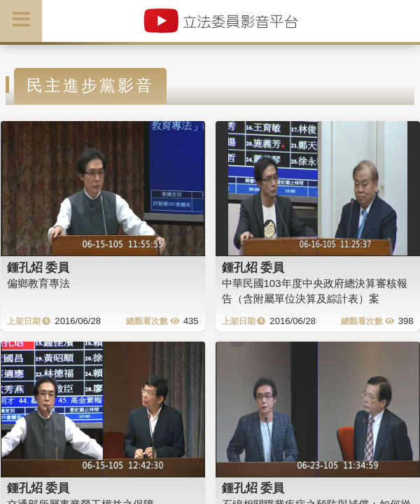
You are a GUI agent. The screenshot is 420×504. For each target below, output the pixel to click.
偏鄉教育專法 (38, 283)
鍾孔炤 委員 (38, 267)
